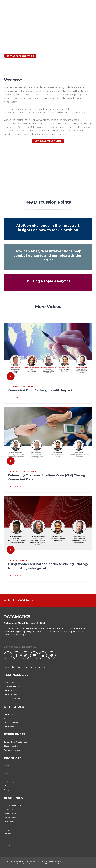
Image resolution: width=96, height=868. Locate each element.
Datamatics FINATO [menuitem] (12, 722)
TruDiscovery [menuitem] (9, 782)
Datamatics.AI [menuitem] (9, 682)
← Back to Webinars (19, 600)
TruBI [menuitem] (6, 774)
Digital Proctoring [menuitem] (11, 746)
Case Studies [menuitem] (9, 810)
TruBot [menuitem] (7, 766)
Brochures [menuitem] (8, 826)
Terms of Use (39, 864)
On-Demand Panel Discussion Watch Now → (48, 392)
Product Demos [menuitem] (10, 814)
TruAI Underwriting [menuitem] (11, 778)
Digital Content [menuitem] (10, 726)
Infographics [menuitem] (9, 838)
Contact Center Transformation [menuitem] (16, 742)
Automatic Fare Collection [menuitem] (14, 698)
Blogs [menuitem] (6, 842)
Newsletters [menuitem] (8, 846)
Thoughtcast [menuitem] (9, 830)
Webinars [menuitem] (8, 834)
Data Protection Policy (13, 864)
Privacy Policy (28, 864)
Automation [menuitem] (9, 718)
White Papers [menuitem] (9, 822)
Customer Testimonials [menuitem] (13, 806)
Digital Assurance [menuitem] (11, 694)
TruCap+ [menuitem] (7, 770)
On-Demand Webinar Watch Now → (48, 568)
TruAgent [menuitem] (8, 790)
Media (47, 864)
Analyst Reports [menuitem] (10, 818)
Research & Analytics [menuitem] (12, 750)
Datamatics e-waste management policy (25, 667)
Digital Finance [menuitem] (10, 714)
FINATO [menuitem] (7, 786)
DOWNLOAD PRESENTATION (20, 56)
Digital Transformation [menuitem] (13, 690)
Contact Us (55, 864)
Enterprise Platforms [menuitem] (12, 686)
